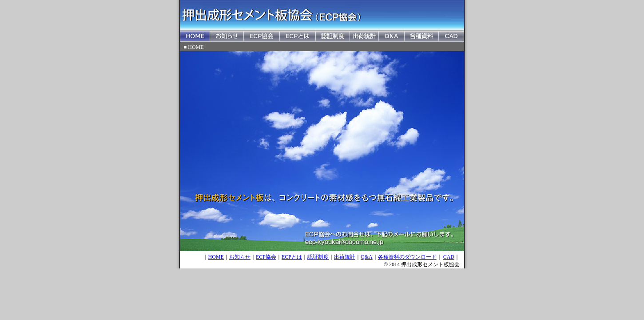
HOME (216, 257)
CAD (449, 257)
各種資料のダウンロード (407, 257)
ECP (286, 257)
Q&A (367, 257)
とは (297, 257)
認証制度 (318, 257)
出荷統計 (345, 257)
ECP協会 (266, 257)
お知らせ (240, 257)
